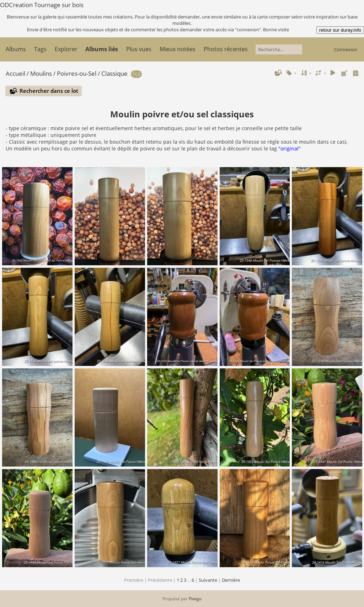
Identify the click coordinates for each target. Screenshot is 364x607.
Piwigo (195, 599)
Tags (40, 49)
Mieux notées (178, 49)
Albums (16, 49)
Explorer (66, 49)
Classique (114, 73)
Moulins (41, 73)
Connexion (346, 49)
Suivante (208, 580)
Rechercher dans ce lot (49, 91)
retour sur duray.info (340, 30)
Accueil (15, 73)
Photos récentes (226, 49)
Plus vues (139, 49)
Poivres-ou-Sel (77, 73)
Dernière (231, 580)
